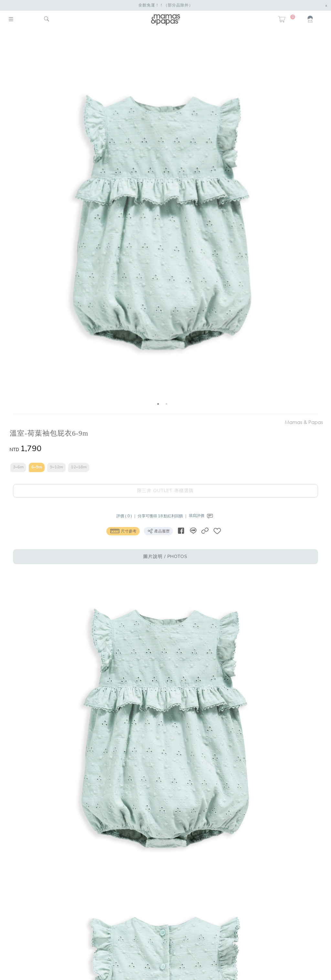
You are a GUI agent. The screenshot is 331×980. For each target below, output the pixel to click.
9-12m (56, 467)
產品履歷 (158, 531)
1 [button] (158, 404)
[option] (162, 222)
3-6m (18, 467)
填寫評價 (202, 516)
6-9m (37, 467)
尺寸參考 (123, 531)
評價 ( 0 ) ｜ (127, 516)
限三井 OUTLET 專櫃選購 (165, 491)
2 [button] (166, 404)
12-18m (79, 467)
